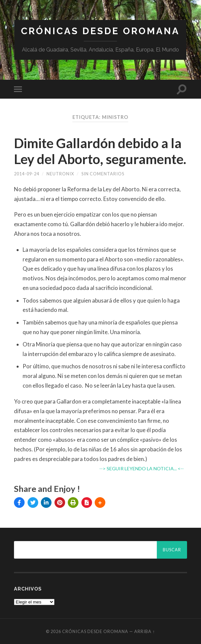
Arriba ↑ (145, 631)
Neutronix (60, 174)
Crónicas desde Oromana (100, 31)
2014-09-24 (27, 174)
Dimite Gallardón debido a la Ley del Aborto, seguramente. (100, 151)
